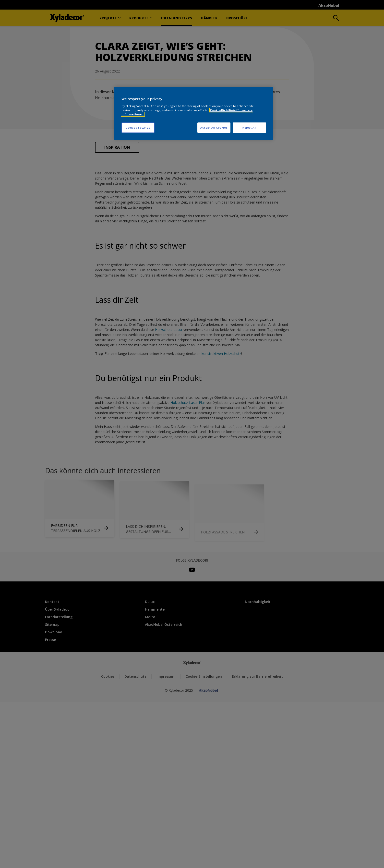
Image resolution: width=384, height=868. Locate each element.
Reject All (249, 127)
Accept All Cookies (214, 127)
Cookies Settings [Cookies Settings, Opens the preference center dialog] (138, 127)
